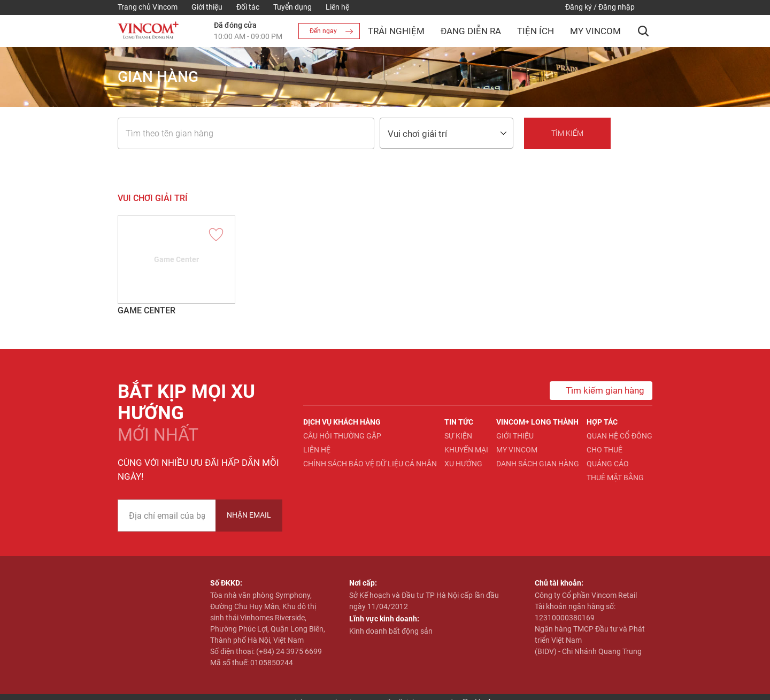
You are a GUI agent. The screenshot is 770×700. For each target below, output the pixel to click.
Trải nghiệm (396, 31)
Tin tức (459, 422)
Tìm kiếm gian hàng (597, 391)
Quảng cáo (608, 464)
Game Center (147, 310)
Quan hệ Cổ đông (619, 436)
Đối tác (248, 7)
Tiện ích (536, 31)
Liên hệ (337, 7)
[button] (643, 31)
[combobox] (446, 133)
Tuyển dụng (292, 7)
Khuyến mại (466, 450)
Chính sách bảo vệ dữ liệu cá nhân (370, 464)
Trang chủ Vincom (148, 7)
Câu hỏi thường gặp (342, 436)
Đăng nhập (617, 7)
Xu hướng (463, 464)
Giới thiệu (207, 7)
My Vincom (595, 31)
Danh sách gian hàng (538, 464)
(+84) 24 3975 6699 (289, 651)
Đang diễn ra (471, 31)
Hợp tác (602, 422)
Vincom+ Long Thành (537, 422)
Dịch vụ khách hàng (342, 422)
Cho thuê (605, 450)
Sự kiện (458, 436)
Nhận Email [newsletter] (249, 515)
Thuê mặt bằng (615, 478)
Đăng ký (579, 7)
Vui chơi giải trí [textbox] (417, 134)
